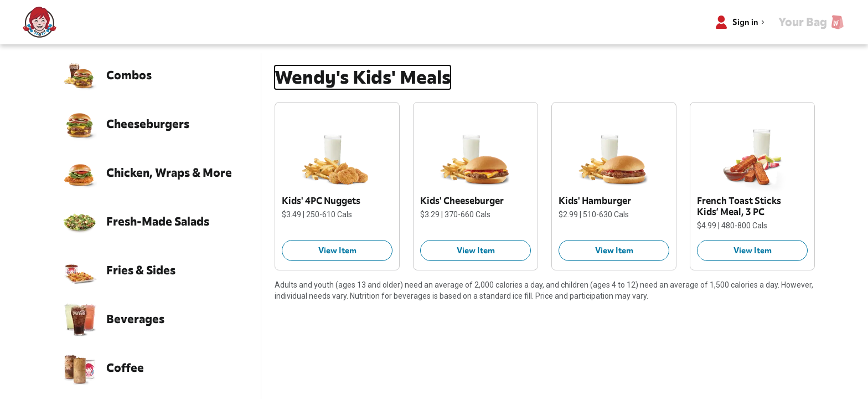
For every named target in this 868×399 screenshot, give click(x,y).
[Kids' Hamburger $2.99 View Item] (614, 250)
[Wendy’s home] (40, 22)
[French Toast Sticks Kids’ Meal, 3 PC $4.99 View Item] (752, 250)
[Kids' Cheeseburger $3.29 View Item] (476, 250)
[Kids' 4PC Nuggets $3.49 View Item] (337, 250)
